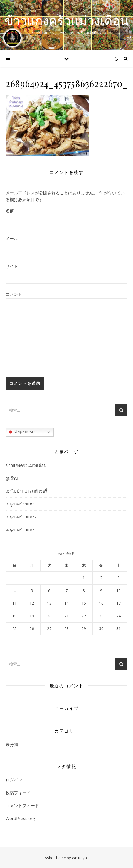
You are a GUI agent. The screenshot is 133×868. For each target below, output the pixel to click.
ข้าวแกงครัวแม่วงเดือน (66, 20)
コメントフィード (22, 805)
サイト (12, 266)
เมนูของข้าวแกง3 (21, 504)
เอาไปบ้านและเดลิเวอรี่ (26, 491)
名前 (10, 211)
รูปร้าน (12, 478)
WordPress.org (20, 818)
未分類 (12, 744)
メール (12, 238)
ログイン (14, 780)
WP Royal (80, 858)
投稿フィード (18, 793)
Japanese (21, 432)
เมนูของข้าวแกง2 (21, 517)
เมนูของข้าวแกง (20, 530)
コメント (14, 294)
